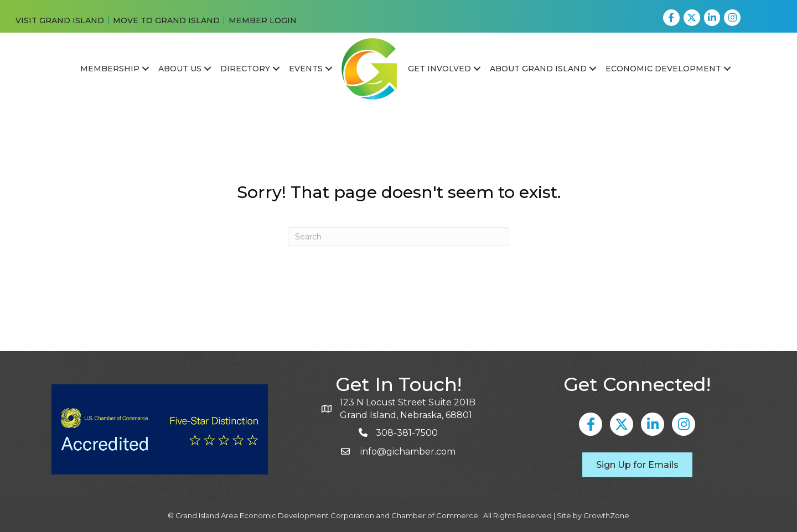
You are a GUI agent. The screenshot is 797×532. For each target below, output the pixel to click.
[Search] (398, 237)
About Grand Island (538, 69)
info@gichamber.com (407, 452)
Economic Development (663, 69)
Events (306, 69)
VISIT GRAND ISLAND (60, 20)
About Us (180, 69)
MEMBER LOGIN (263, 20)
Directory (245, 69)
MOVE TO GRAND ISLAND (166, 20)
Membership (110, 69)
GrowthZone (606, 515)
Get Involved (439, 69)
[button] (637, 465)
